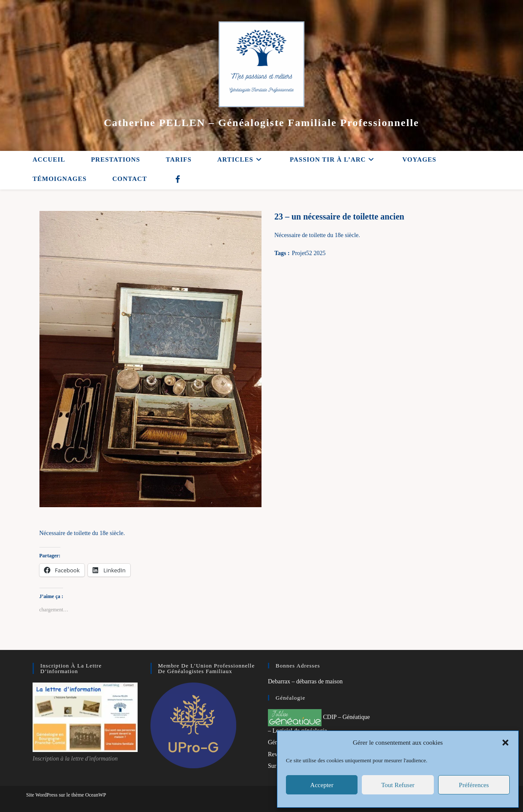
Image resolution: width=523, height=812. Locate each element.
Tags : (282, 253)
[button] (505, 743)
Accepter (322, 785)
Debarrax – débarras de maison (305, 681)
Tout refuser (398, 785)
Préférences (474, 785)
